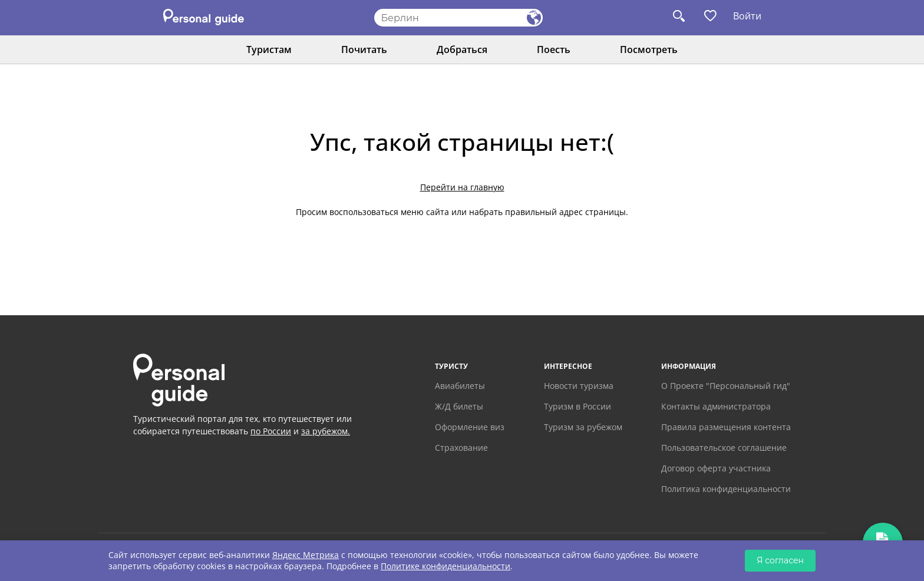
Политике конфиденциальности (445, 566)
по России (271, 431)
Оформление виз (470, 427)
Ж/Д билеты (459, 406)
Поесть (554, 49)
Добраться (462, 49)
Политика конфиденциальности (726, 489)
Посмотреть (649, 49)
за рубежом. (326, 431)
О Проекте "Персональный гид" (726, 386)
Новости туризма (579, 386)
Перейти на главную (462, 187)
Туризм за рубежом (583, 427)
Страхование (461, 448)
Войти (747, 16)
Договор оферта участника (716, 468)
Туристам (269, 49)
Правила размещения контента (726, 427)
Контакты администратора (716, 406)
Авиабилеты (460, 386)
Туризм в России (577, 406)
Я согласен (780, 560)
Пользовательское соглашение (724, 448)
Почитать (364, 49)
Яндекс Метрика (306, 555)
